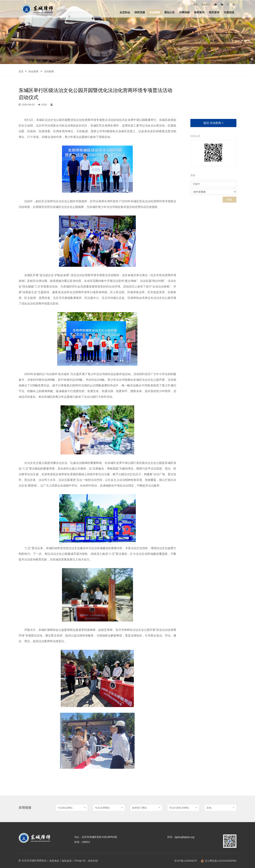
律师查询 (199, 12)
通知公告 (169, 12)
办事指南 (184, 12)
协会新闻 (155, 12)
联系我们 (206, 5)
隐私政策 (67, 861)
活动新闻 (49, 71)
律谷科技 (93, 861)
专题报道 (229, 12)
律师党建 (140, 12)
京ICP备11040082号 (184, 861)
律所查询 (214, 12)
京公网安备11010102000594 (219, 861)
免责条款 (54, 861)
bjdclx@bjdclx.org (185, 837)
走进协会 (125, 12)
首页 (195, 5)
